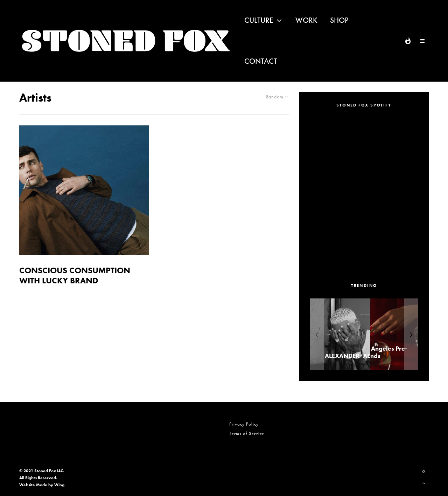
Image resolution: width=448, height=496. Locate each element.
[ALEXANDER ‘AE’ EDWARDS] (363, 334)
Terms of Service (247, 433)
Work (306, 20)
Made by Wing (50, 485)
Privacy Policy (244, 424)
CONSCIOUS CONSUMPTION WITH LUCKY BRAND (75, 276)
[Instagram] (423, 471)
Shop (339, 20)
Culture (259, 20)
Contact (261, 61)
